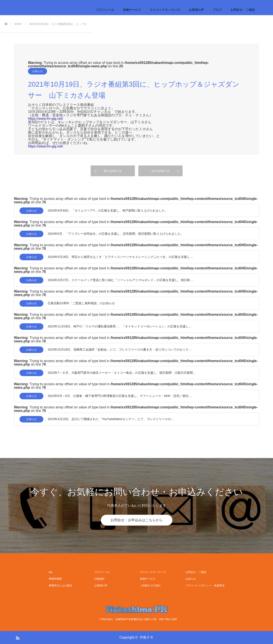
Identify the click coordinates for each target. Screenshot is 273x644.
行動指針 (100, 579)
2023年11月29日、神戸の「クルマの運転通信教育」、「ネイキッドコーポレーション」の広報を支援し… (120, 326)
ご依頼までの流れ (150, 586)
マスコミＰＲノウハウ (165, 10)
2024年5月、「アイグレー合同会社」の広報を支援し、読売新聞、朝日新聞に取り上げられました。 (116, 234)
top (51, 572)
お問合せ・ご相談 (243, 10)
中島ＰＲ (147, 637)
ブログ (217, 10)
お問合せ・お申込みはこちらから (137, 520)
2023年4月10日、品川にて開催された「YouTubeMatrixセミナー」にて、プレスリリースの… (111, 419)
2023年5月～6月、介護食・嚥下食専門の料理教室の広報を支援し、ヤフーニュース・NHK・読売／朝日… (120, 396)
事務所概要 (55, 579)
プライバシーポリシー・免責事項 (205, 586)
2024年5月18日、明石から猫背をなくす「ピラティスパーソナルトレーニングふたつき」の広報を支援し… (120, 257)
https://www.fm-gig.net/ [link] (46, 119)
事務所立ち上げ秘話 (60, 586)
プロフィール (105, 10)
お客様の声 (196, 10)
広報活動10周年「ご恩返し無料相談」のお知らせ (81, 303)
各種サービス (132, 10)
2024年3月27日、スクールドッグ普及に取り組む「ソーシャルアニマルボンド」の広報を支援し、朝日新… (120, 280)
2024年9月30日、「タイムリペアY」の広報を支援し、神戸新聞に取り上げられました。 (108, 210)
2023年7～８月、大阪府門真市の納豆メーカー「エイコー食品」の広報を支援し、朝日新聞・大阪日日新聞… (122, 373)
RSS (17, 637)
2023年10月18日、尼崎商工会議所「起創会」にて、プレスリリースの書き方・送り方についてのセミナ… (120, 350)
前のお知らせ (113, 171)
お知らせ (38, 71)
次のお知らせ (160, 171)
